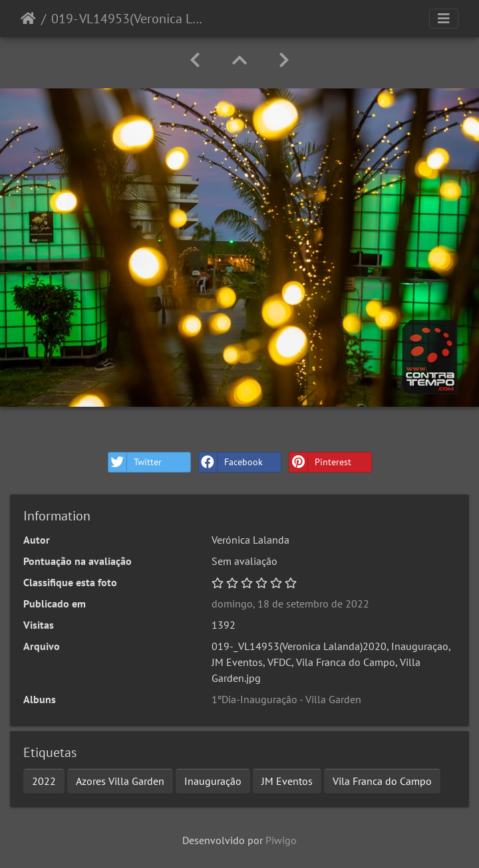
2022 (44, 781)
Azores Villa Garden (120, 781)
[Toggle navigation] (444, 19)
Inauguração (213, 781)
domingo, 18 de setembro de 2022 (290, 603)
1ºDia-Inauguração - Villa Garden (286, 699)
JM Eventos (287, 781)
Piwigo (281, 840)
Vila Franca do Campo (382, 781)
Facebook (231, 462)
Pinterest (320, 462)
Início (28, 19)
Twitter (135, 462)
